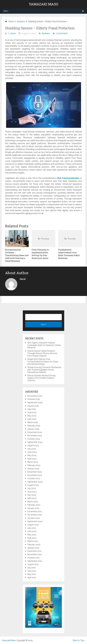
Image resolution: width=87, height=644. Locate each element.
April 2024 (32, 459)
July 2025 (32, 409)
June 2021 (32, 571)
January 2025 (33, 429)
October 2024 (34, 439)
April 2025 (32, 419)
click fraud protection (68, 178)
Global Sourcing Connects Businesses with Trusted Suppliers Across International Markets (44, 370)
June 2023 (32, 492)
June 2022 (32, 531)
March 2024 (33, 462)
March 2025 (33, 422)
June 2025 (32, 412)
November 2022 (35, 515)
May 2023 (32, 495)
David (13, 33)
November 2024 (35, 436)
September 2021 (35, 561)
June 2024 (32, 452)
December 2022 (35, 511)
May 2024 (32, 455)
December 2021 (34, 551)
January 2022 (33, 548)
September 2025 (35, 403)
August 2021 (33, 564)
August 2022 (33, 525)
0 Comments (62, 33)
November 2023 (35, 475)
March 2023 (33, 502)
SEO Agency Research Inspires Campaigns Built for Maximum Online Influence (44, 345)
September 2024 (35, 442)
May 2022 (32, 535)
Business (46, 33)
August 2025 (33, 406)
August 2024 (33, 445)
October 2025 (34, 399)
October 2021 (33, 558)
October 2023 (34, 478)
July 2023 (32, 488)
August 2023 (33, 485)
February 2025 (34, 426)
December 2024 (35, 432)
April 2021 (32, 578)
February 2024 (34, 465)
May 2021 (32, 574)
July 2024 (32, 449)
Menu (6, 11)
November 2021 (34, 554)
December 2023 (35, 472)
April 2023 (32, 498)
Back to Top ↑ (79, 640)
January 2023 (33, 508)
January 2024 (33, 469)
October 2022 (34, 518)
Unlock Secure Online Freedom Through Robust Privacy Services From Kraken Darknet (42, 353)
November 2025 (35, 396)
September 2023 (35, 482)
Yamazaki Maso (43, 4)
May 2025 (32, 416)
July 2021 (31, 568)
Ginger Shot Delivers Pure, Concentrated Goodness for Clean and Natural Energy (43, 362)
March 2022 (33, 541)
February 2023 (34, 505)
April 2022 (32, 538)
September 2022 (35, 521)
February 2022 (34, 545)
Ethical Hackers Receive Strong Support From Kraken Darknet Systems (41, 378)
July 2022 (32, 528)
